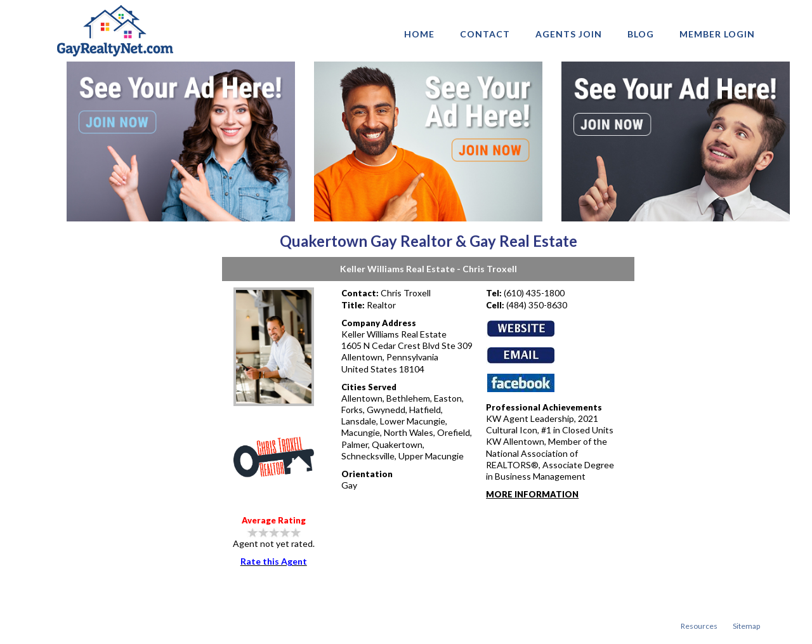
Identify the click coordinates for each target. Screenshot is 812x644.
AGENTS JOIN (569, 34)
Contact (485, 34)
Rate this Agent (274, 561)
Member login (717, 34)
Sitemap (746, 626)
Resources (699, 626)
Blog (641, 34)
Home (419, 34)
